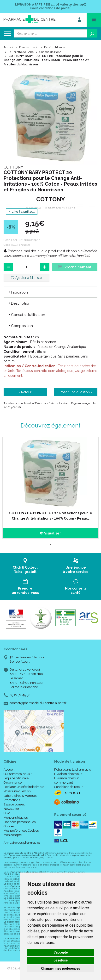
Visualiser (50, 533)
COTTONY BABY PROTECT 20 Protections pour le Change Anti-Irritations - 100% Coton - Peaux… (51, 516)
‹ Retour (25, 392)
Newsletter (11, 809)
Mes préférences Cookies (21, 831)
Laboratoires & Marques (20, 796)
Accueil (9, 47)
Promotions (12, 800)
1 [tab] (51, 545)
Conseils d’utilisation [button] (26, 315)
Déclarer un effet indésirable (24, 787)
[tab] (50, 292)
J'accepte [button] (61, 952)
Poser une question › (76, 392)
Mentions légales (16, 818)
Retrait (25, 566)
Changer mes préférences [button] (61, 968)
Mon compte (13, 835)
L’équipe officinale (16, 778)
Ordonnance (13, 782)
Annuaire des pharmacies (22, 843)
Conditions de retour (68, 787)
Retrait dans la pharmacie (73, 770)
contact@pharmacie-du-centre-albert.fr (38, 703)
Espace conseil (14, 804)
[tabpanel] (50, 488)
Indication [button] (18, 292)
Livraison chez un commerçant (67, 780)
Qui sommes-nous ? (18, 774)
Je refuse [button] (61, 960)
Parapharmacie (29, 47)
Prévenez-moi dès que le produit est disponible (43, 251)
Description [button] (19, 303)
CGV (7, 813)
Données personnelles (20, 822)
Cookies (9, 826)
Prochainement (75, 267)
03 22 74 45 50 (20, 695)
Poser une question (17, 791)
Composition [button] (20, 326)
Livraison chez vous (68, 774)
